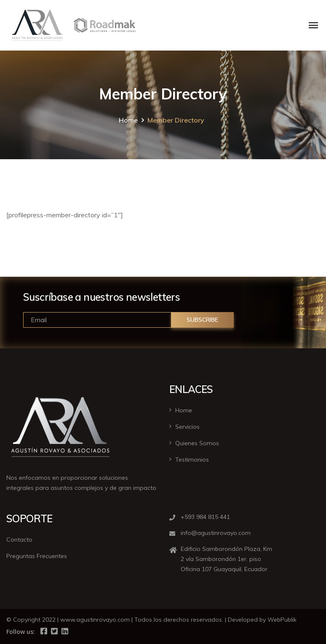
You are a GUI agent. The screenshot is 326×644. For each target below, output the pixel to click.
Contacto (19, 540)
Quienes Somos (197, 443)
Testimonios (192, 460)
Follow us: (21, 632)
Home (128, 120)
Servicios (187, 427)
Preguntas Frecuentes (37, 556)
